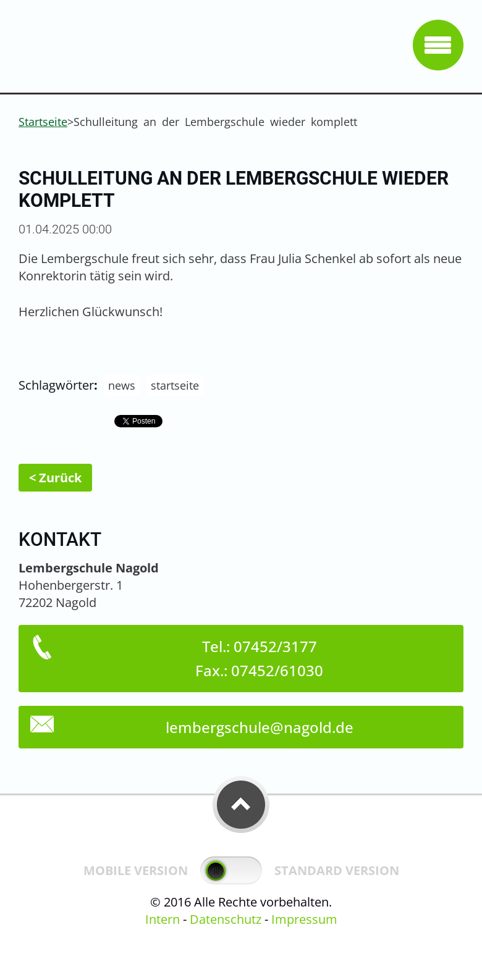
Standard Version (337, 870)
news (122, 385)
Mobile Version (136, 870)
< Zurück (55, 478)
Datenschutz (226, 919)
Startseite (43, 122)
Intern (163, 919)
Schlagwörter (56, 385)
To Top (241, 805)
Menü (438, 45)
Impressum (304, 919)
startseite (175, 385)
